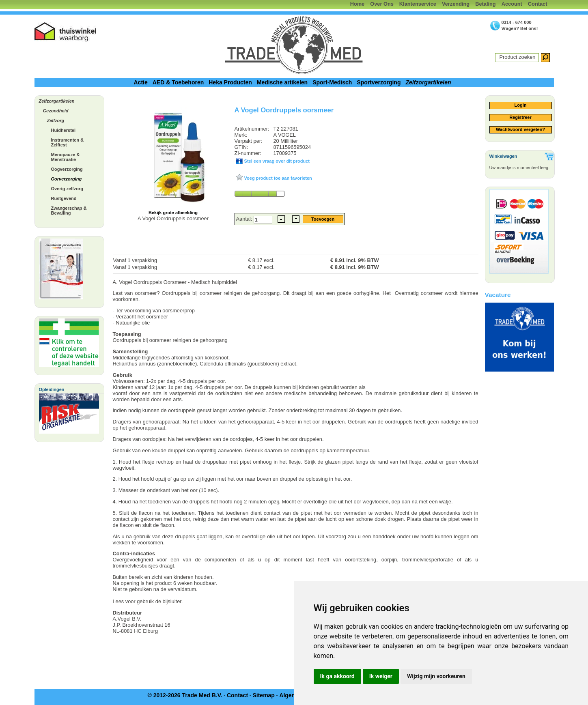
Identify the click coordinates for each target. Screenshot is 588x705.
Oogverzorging (67, 169)
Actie (140, 82)
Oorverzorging (67, 179)
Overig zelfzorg (67, 189)
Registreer (520, 117)
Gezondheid (56, 111)
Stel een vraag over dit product (276, 161)
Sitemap (263, 695)
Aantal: (245, 219)
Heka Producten (230, 82)
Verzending (456, 4)
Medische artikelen (282, 82)
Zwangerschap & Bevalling (69, 211)
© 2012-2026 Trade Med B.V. (185, 695)
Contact (538, 4)
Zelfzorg (56, 120)
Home (358, 4)
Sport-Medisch (332, 82)
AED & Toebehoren (178, 82)
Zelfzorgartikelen (428, 82)
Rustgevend (64, 198)
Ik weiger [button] (381, 676)
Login (521, 105)
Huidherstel (64, 130)
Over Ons (382, 4)
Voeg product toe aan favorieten (278, 178)
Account (512, 4)
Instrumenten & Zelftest (68, 142)
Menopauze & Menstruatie (66, 157)
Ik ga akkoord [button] (337, 676)
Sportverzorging (379, 82)
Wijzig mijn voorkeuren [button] (436, 676)
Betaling (485, 4)
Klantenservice (418, 4)
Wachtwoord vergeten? (520, 129)
